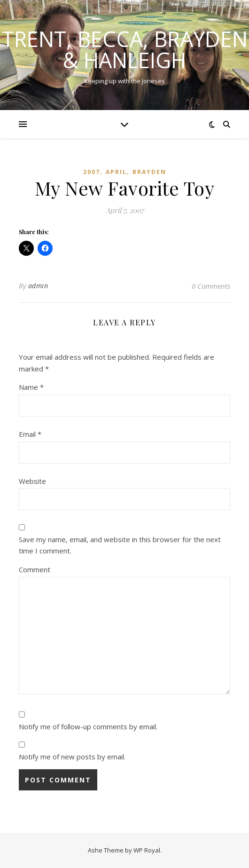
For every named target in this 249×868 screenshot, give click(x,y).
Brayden (149, 172)
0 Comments (211, 286)
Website (32, 481)
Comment (35, 569)
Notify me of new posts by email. (72, 757)
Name (31, 387)
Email (30, 434)
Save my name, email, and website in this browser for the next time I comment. (120, 545)
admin (38, 286)
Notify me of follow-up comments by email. (88, 726)
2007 (92, 172)
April (116, 172)
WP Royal (147, 850)
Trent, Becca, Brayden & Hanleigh (125, 49)
